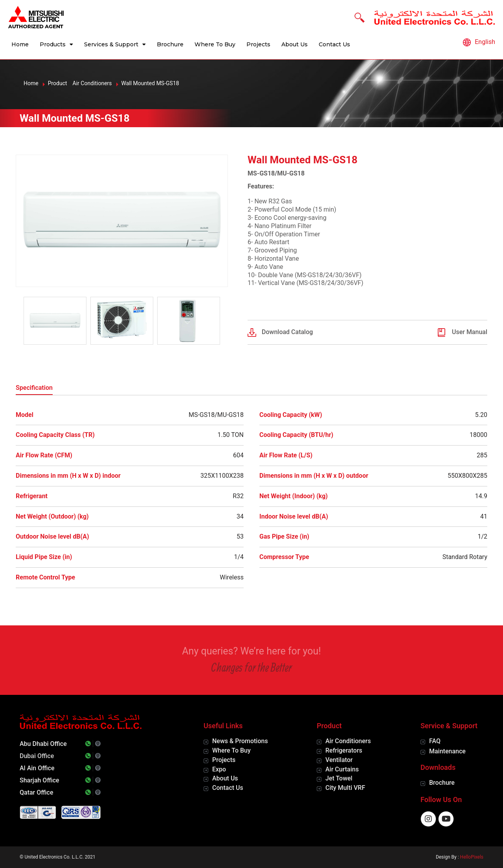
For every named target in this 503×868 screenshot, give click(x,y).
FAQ (435, 741)
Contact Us (334, 44)
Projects (258, 44)
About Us (295, 44)
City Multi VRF (345, 788)
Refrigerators (344, 750)
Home (20, 44)
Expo (219, 769)
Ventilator (339, 760)
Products (56, 44)
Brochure (170, 44)
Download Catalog (287, 332)
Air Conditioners (348, 741)
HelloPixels (472, 857)
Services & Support (115, 44)
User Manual (470, 332)
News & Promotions (240, 741)
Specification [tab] (34, 388)
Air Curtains (342, 769)
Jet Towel (339, 778)
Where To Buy (215, 44)
